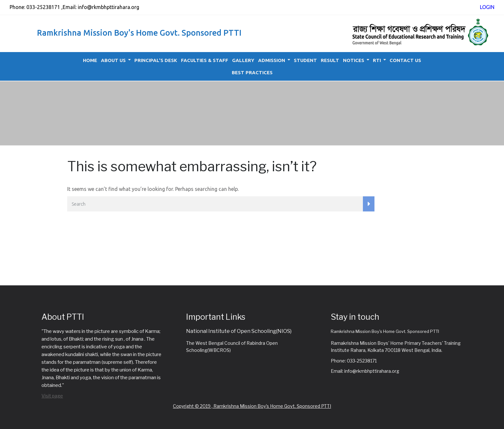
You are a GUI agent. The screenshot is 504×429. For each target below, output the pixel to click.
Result (330, 60)
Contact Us (405, 60)
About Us (113, 60)
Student (305, 60)
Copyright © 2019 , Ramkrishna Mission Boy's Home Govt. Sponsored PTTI (252, 406)
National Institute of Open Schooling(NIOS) (239, 331)
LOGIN (487, 7)
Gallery (243, 60)
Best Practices (252, 72)
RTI (377, 60)
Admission (272, 60)
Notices (354, 60)
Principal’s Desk (156, 60)
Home (90, 60)
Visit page (52, 396)
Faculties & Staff (205, 60)
